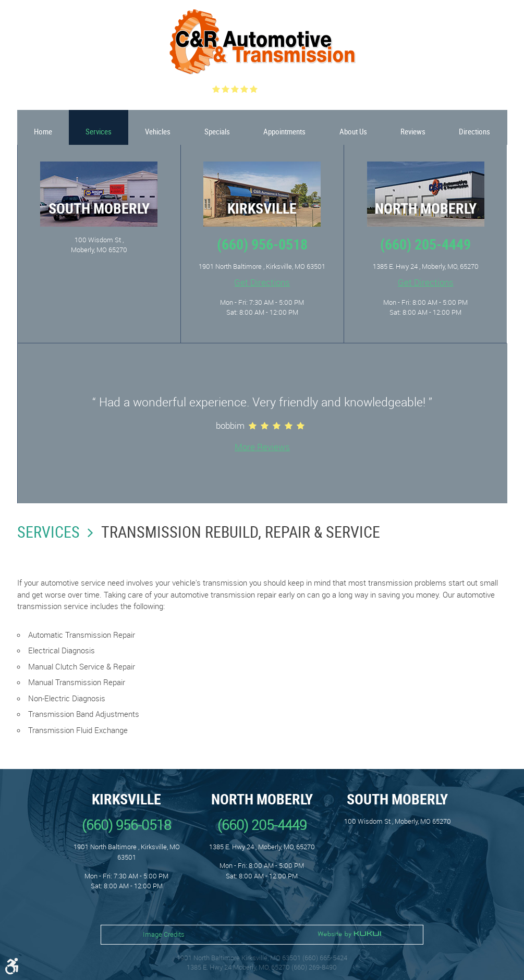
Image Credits (164, 934)
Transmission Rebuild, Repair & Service (241, 532)
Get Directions (262, 282)
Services (99, 131)
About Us (353, 131)
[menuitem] (43, 127)
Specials (217, 131)
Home (43, 131)
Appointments (284, 131)
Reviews (413, 131)
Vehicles (158, 131)
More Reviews (262, 447)
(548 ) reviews (287, 89)
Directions (474, 131)
